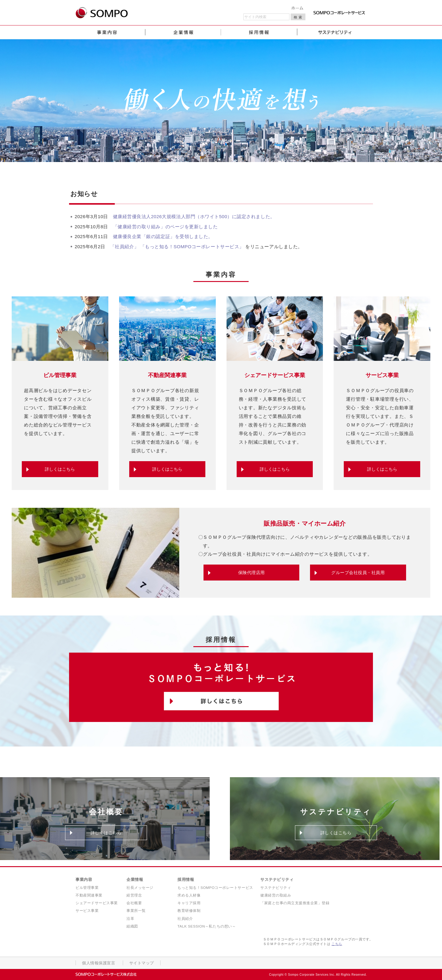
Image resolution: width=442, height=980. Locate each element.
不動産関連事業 (89, 895)
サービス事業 (87, 911)
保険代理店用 (252, 573)
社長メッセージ (140, 887)
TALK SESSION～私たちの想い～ (207, 926)
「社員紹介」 (124, 247)
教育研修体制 (189, 911)
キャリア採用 (189, 903)
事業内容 (84, 880)
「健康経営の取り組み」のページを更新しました (165, 227)
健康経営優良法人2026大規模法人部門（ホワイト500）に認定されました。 (194, 216)
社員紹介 (185, 918)
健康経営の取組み (276, 895)
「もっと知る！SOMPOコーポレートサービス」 (193, 247)
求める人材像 (189, 895)
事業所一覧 (136, 911)
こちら (337, 944)
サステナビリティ (277, 880)
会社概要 (134, 903)
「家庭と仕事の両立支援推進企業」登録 (295, 903)
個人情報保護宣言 (97, 963)
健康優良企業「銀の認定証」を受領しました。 (163, 236)
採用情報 (186, 880)
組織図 (132, 926)
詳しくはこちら (60, 469)
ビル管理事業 (87, 887)
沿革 (130, 918)
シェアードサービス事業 (97, 903)
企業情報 (135, 880)
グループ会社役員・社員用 (358, 573)
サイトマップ (138, 963)
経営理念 (134, 895)
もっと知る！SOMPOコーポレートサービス (215, 887)
